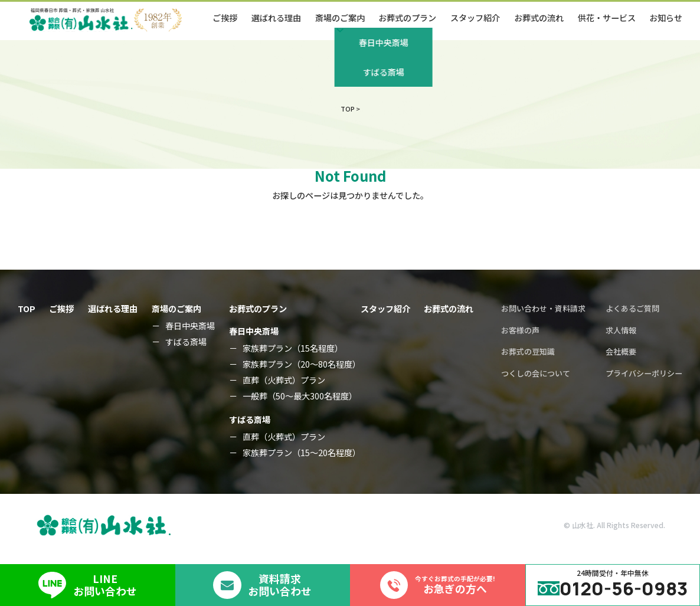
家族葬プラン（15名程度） (293, 348)
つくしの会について (536, 373)
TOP (27, 309)
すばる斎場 (186, 342)
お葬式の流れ (539, 18)
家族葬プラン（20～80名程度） (302, 364)
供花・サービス (607, 18)
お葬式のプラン (407, 18)
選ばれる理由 (276, 18)
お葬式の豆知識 (528, 351)
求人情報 (621, 330)
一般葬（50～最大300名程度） (300, 396)
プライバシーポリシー (644, 373)
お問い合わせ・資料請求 (543, 308)
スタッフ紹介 (475, 18)
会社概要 (621, 351)
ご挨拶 (225, 18)
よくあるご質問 (632, 308)
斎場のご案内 (176, 309)
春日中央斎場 (190, 326)
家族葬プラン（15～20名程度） (302, 453)
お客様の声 (520, 330)
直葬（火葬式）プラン (284, 380)
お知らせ (666, 18)
